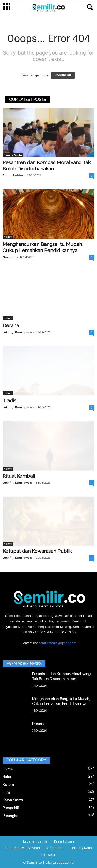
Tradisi (10, 400)
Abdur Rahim (13, 175)
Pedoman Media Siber (23, 848)
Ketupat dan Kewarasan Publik (37, 551)
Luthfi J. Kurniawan (17, 332)
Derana (11, 325)
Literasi (8, 769)
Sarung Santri (13, 155)
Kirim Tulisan (64, 841)
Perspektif (11, 808)
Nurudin (9, 257)
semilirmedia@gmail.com (57, 643)
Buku (7, 777)
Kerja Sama (55, 848)
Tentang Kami (81, 848)
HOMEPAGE (63, 75)
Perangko (10, 816)
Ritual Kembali (19, 476)
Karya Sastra (13, 800)
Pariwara (48, 854)
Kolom (8, 237)
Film (6, 792)
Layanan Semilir (36, 841)
